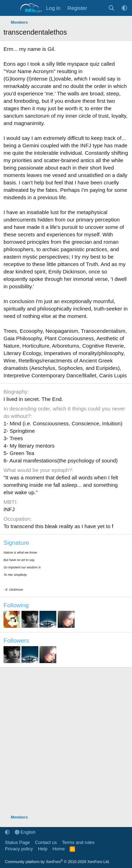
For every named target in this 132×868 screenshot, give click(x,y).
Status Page (17, 842)
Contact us (46, 842)
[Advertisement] (66, 737)
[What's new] (97, 8)
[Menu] (10, 8)
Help (43, 849)
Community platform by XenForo (57, 862)
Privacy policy (19, 849)
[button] (124, 8)
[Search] (111, 8)
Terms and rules (78, 842)
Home (59, 849)
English (25, 832)
